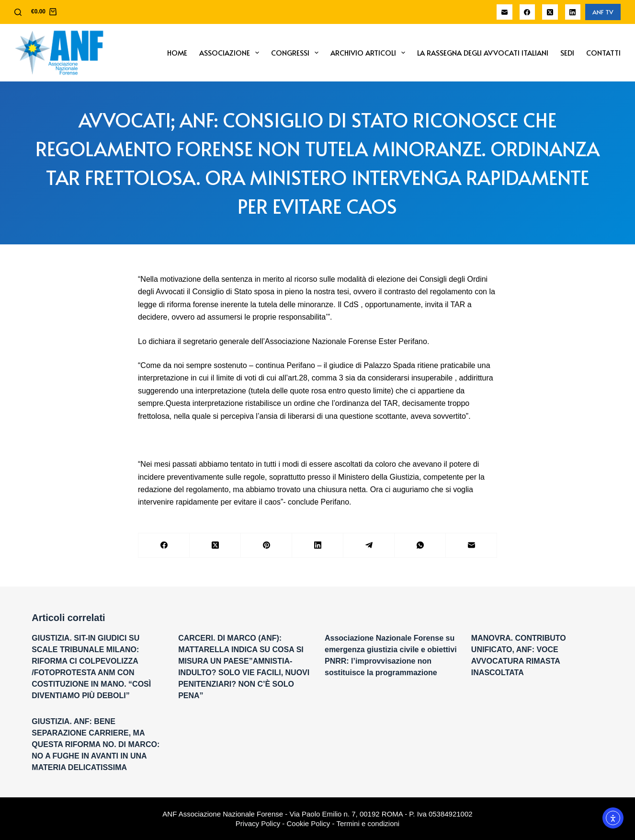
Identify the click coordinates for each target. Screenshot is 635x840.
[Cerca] (18, 12)
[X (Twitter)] (550, 12)
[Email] (505, 12)
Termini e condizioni (368, 823)
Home (177, 52)
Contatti (603, 52)
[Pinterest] (266, 546)
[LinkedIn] (573, 12)
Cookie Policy (309, 823)
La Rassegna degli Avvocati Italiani (483, 52)
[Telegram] (369, 546)
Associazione (231, 53)
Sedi (567, 52)
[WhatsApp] (420, 546)
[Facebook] (527, 12)
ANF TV (603, 12)
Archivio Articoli (370, 53)
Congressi (297, 53)
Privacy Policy (258, 823)
